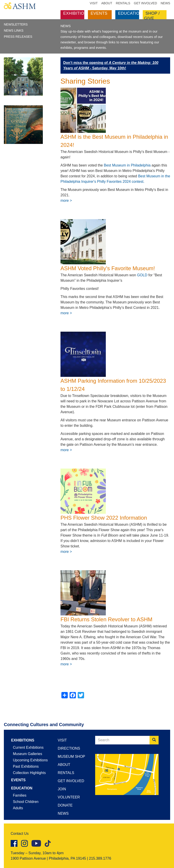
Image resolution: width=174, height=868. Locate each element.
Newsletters (16, 24)
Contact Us (20, 834)
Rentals (123, 3)
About (107, 3)
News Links (14, 30)
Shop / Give (152, 16)
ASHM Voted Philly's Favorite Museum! (108, 268)
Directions (69, 748)
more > (66, 201)
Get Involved (145, 3)
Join (62, 789)
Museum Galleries (28, 754)
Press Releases (18, 37)
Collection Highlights (29, 773)
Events (99, 13)
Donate (65, 805)
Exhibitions (77, 13)
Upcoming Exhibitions (30, 760)
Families (20, 795)
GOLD (142, 275)
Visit (94, 3)
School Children (26, 802)
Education (130, 13)
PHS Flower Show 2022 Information (104, 518)
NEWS (66, 26)
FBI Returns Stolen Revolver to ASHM (106, 619)
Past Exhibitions (26, 766)
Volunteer (69, 797)
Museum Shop (71, 757)
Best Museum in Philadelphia (127, 165)
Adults (18, 808)
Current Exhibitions (28, 747)
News (165, 3)
